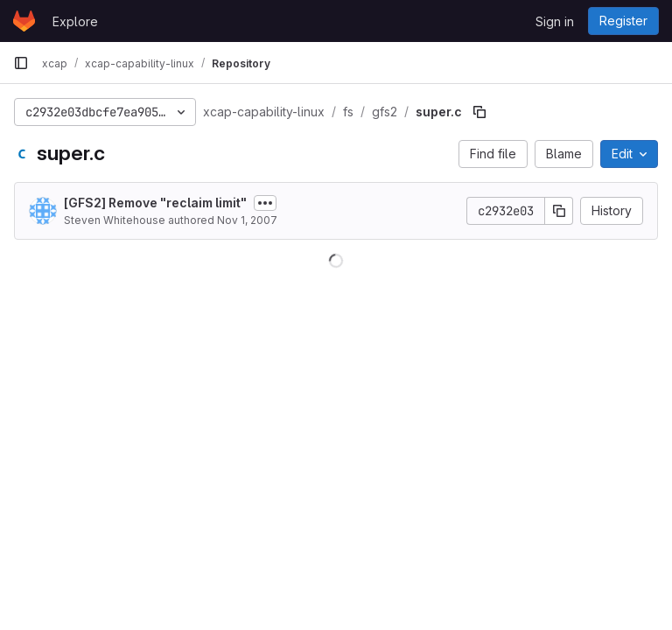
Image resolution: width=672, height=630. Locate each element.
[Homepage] (24, 21)
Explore (75, 21)
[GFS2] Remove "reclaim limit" (155, 203)
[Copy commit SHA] (559, 211)
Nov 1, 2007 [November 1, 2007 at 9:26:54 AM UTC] (247, 220)
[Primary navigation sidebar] (21, 63)
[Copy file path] (479, 112)
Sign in (555, 21)
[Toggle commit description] (265, 203)
